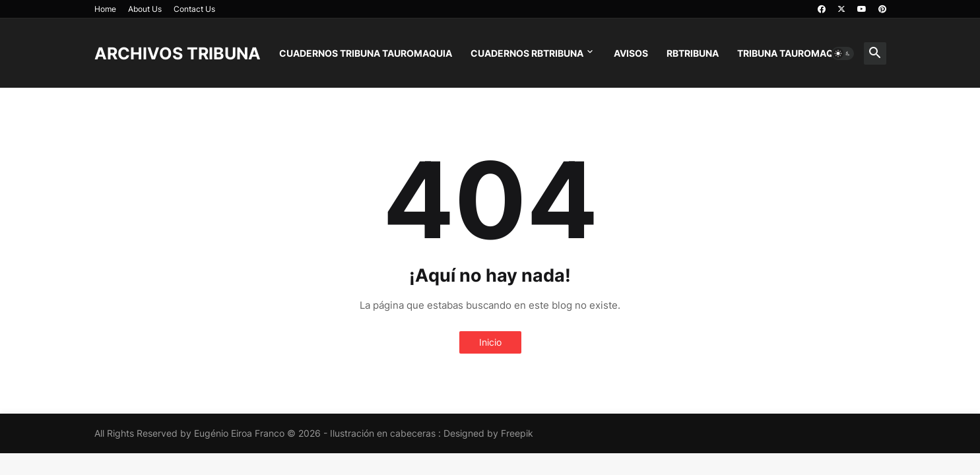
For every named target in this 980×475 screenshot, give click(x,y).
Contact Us (194, 9)
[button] (843, 53)
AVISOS (631, 53)
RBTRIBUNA (693, 53)
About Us (145, 9)
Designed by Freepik (488, 433)
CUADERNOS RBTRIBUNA (527, 53)
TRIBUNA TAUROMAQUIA (793, 53)
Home (105, 9)
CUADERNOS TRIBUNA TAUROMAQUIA (366, 53)
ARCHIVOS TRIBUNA (178, 53)
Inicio (490, 342)
